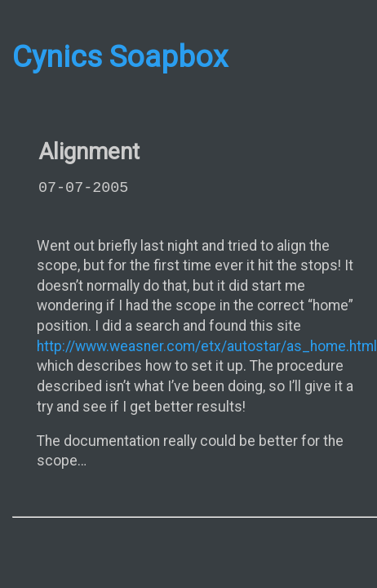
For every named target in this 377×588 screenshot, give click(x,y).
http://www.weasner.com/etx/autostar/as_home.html (207, 346)
